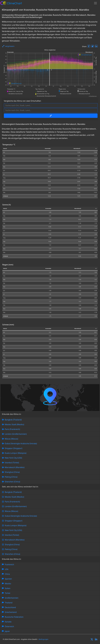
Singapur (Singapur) (14, 448)
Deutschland (10, 607)
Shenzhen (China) (12, 482)
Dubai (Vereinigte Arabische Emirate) (21, 444)
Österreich (9, 626)
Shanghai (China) (12, 472)
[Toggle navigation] (95, 3)
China (7, 574)
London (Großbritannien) (16, 434)
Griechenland (11, 612)
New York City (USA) (13, 458)
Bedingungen (44, 639)
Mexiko (8, 584)
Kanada (8, 622)
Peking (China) (11, 477)
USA (7, 569)
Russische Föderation (14, 617)
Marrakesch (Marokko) (15, 467)
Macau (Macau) (11, 439)
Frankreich (9, 565)
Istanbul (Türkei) (12, 463)
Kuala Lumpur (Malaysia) (16, 453)
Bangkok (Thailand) (13, 420)
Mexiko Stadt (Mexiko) (14, 424)
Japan (7, 631)
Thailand (9, 603)
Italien (8, 588)
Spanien (8, 579)
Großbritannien (12, 598)
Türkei (7, 593)
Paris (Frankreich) (12, 429)
